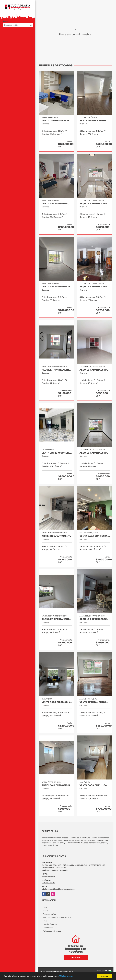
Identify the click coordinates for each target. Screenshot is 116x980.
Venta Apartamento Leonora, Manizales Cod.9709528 (95, 702)
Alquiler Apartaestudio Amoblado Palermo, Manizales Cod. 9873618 (95, 619)
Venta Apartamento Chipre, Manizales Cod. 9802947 (95, 121)
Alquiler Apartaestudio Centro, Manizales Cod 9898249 (95, 370)
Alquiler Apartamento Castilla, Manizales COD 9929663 (57, 619)
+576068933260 (48, 883)
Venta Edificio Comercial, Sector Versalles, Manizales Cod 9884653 (57, 453)
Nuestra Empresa (50, 924)
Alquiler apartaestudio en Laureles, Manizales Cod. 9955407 (95, 453)
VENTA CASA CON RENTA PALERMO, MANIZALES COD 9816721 (95, 536)
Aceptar (105, 976)
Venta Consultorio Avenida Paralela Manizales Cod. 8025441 (57, 121)
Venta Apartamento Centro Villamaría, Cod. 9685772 (57, 204)
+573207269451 (48, 877)
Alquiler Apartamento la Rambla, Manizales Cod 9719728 (95, 287)
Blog (45, 921)
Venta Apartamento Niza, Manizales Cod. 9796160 (57, 287)
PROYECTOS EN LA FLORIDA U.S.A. (57, 917)
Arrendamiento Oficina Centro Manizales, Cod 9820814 (57, 785)
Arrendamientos (49, 914)
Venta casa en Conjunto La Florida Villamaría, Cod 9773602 (57, 702)
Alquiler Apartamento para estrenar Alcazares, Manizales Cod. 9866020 (95, 204)
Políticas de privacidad (52, 931)
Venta (45, 911)
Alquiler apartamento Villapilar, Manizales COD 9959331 (57, 370)
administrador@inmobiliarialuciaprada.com (59, 889)
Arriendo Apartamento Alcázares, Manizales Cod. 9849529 (57, 536)
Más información (67, 976)
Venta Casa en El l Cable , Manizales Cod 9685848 (95, 785)
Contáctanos (48, 928)
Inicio (45, 907)
